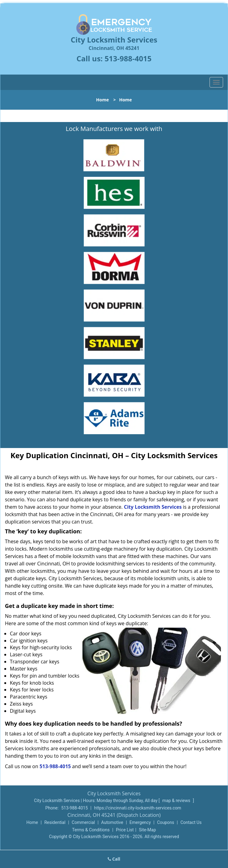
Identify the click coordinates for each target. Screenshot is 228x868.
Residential (55, 822)
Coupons (166, 822)
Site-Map (148, 830)
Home (102, 100)
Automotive (112, 822)
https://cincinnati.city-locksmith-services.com (138, 808)
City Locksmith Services (153, 507)
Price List (125, 830)
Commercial (83, 822)
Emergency (140, 822)
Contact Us (191, 822)
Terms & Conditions (91, 830)
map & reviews (177, 801)
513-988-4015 (128, 58)
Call (114, 859)
